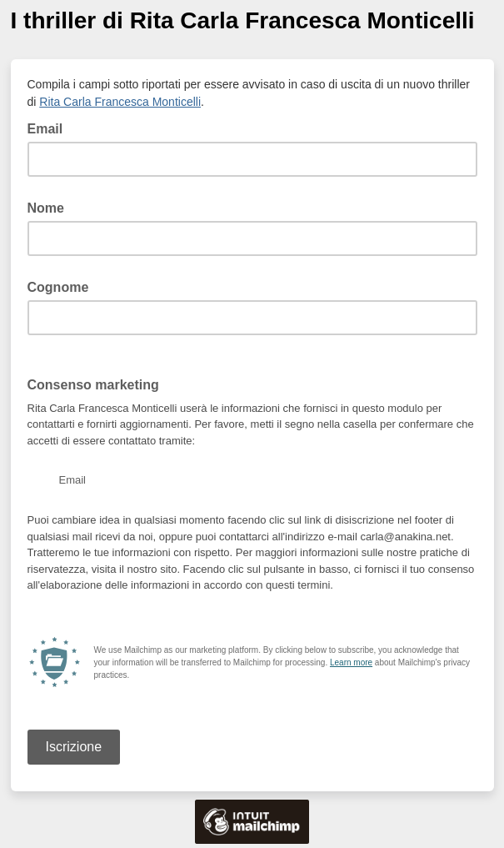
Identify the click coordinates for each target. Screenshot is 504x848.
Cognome (58, 287)
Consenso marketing (93, 385)
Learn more (351, 662)
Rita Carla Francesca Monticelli (120, 102)
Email (50, 128)
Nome (46, 208)
